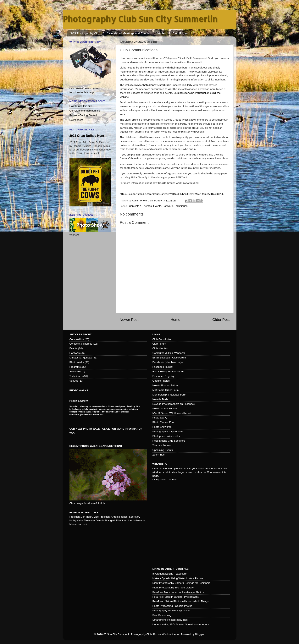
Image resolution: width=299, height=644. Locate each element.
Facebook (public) (163, 367)
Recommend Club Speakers (169, 441)
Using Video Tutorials (165, 480)
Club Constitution (162, 339)
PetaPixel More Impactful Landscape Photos (178, 592)
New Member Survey (165, 409)
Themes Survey (162, 445)
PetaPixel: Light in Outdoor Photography (176, 597)
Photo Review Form (164, 422)
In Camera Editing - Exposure (170, 574)
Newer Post (129, 320)
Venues (74, 381)
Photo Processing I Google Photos (172, 606)
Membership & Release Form (169, 395)
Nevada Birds (160, 399)
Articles (161, 33)
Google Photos (161, 381)
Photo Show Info (162, 427)
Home (175, 320)
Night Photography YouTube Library (173, 588)
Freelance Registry (163, 376)
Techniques (181, 206)
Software (168, 206)
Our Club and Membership (85, 111)
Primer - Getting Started (83, 115)
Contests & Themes (140, 206)
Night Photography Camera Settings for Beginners (181, 583)
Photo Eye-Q (160, 418)
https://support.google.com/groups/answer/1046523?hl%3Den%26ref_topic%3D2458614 (171, 194)
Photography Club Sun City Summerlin (140, 19)
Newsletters (76, 120)
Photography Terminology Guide (171, 611)
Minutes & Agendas (81, 358)
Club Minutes (160, 348)
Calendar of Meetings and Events (128, 33)
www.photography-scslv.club (152, 85)
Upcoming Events (163, 450)
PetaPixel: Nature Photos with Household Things (181, 601)
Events (157, 206)
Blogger (200, 634)
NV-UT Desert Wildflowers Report (172, 413)
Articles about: (81, 334)
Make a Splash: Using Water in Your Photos (178, 578)
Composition (77, 339)
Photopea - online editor (166, 436)
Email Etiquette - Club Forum (169, 358)
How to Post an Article (165, 385)
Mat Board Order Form (166, 390)
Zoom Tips (159, 455)
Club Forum (180, 33)
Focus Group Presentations (168, 371)
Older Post (221, 320)
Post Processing (162, 615)
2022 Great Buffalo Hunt (87, 136)
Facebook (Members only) (168, 362)
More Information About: (87, 101)
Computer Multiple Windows (169, 353)
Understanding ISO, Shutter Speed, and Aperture (181, 624)
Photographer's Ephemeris (168, 431)
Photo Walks (77, 362)
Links (156, 334)
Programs (75, 367)
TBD (72, 433)
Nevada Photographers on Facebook (174, 404)
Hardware (75, 353)
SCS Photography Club (85, 33)
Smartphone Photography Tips (170, 620)
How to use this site (81, 106)
